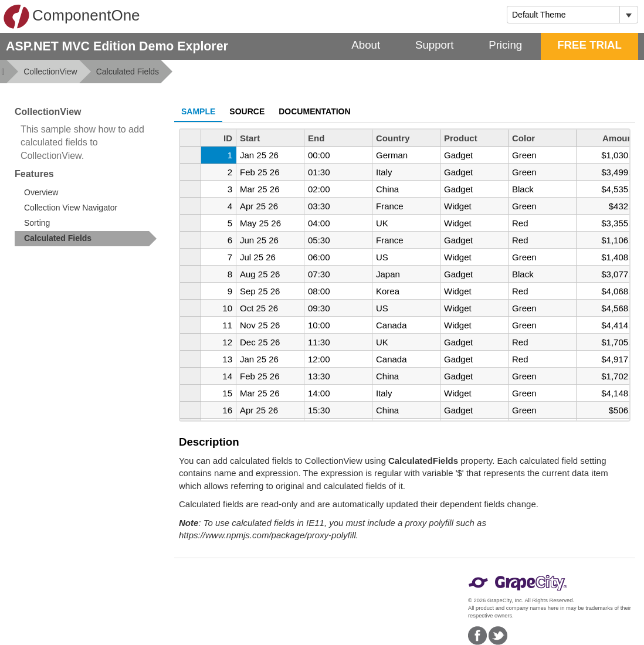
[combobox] (563, 15)
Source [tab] (247, 111)
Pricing (505, 45)
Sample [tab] (198, 111)
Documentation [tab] (314, 111)
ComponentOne (72, 16)
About (366, 45)
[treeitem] (86, 239)
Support (434, 45)
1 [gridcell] (230, 155)
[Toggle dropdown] (628, 15)
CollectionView (50, 72)
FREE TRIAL (589, 45)
